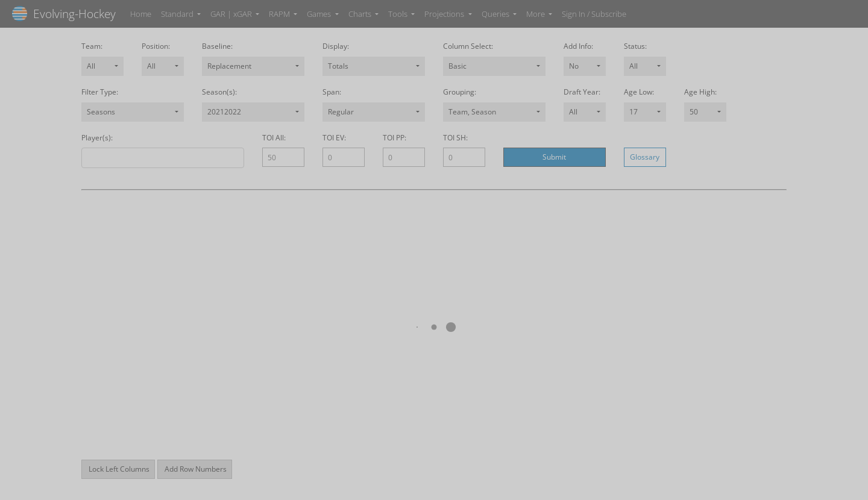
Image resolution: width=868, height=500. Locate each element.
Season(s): (219, 92)
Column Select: (468, 46)
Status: (635, 46)
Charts (361, 14)
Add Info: (578, 46)
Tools (399, 14)
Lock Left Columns (118, 469)
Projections (445, 14)
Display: (336, 46)
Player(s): (97, 138)
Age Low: (639, 92)
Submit (554, 157)
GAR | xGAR (232, 14)
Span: (332, 92)
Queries (496, 14)
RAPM (280, 14)
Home (141, 14)
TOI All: (274, 138)
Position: (156, 46)
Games (320, 14)
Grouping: (460, 92)
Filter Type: (100, 92)
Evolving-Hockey (64, 14)
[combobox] (102, 66)
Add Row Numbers (195, 469)
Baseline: (217, 46)
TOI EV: (334, 138)
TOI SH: (455, 138)
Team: (92, 46)
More (536, 14)
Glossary (645, 157)
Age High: (700, 92)
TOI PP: (395, 138)
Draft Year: (582, 92)
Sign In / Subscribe (594, 14)
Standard (178, 14)
